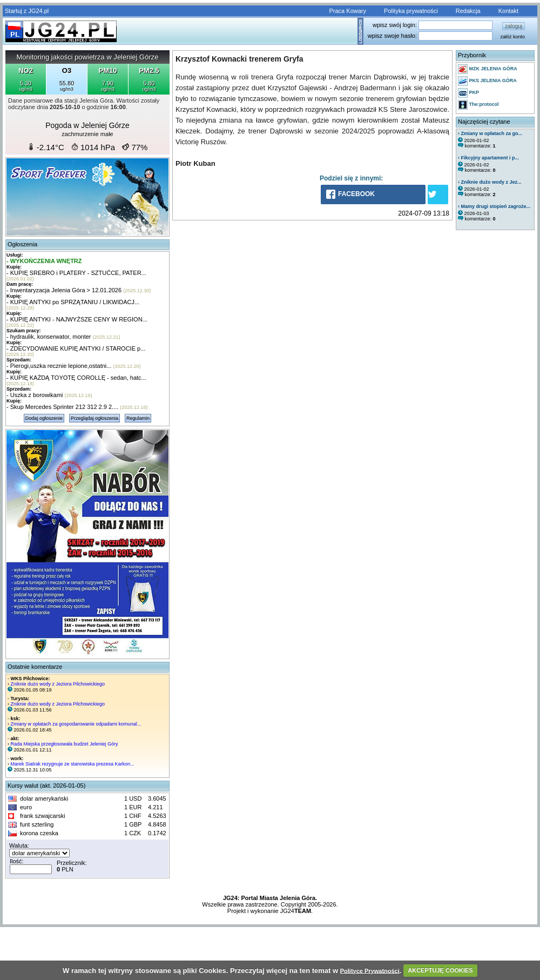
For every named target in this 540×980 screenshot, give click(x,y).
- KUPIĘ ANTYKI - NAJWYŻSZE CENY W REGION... (77, 319)
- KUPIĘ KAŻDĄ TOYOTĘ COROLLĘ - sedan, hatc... (76, 378)
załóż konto (512, 37)
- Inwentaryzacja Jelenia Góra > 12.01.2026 (64, 290)
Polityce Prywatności (370, 970)
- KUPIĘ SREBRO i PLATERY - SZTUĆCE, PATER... (76, 273)
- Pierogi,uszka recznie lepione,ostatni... (59, 366)
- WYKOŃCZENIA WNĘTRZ (44, 261)
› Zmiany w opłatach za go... (490, 133)
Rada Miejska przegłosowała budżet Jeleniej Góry (65, 744)
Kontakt (508, 11)
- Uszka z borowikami (35, 395)
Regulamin (138, 418)
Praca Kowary (348, 11)
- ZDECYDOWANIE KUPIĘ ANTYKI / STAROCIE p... (76, 348)
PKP (468, 93)
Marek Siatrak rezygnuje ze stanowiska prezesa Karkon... (73, 764)
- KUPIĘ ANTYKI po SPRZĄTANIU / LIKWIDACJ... (73, 302)
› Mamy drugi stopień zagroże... (494, 206)
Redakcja (468, 11)
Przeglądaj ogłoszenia (94, 418)
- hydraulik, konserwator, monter (49, 337)
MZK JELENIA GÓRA (488, 69)
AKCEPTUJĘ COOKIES (440, 970)
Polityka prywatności (411, 11)
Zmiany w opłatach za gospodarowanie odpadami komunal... (76, 724)
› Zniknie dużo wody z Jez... (490, 182)
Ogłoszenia (22, 244)
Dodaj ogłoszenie (44, 418)
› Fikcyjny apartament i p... (488, 158)
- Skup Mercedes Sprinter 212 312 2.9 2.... (62, 407)
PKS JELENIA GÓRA (487, 81)
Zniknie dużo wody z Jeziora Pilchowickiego (58, 684)
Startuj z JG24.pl (27, 11)
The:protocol (478, 105)
